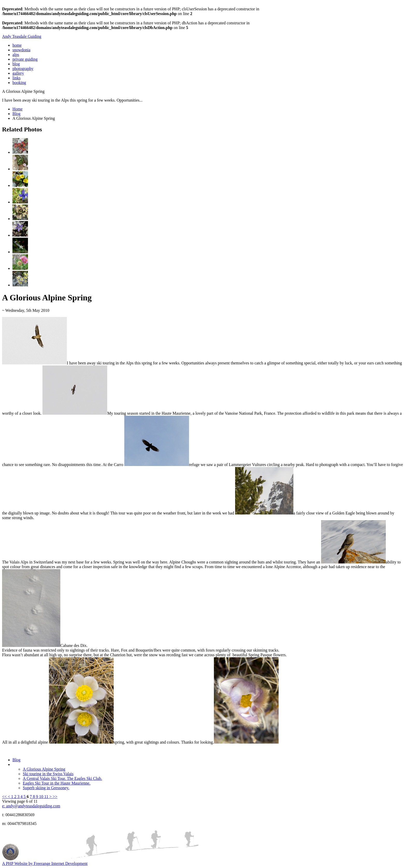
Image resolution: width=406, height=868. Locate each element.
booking (19, 83)
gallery (18, 73)
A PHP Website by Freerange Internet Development (45, 863)
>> (55, 797)
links (16, 78)
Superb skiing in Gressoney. (46, 788)
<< (5, 797)
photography (23, 69)
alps (16, 55)
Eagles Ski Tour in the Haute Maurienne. (57, 783)
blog (16, 64)
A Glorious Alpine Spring (44, 769)
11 (47, 797)
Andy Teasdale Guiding (22, 36)
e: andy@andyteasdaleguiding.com (31, 806)
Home (17, 109)
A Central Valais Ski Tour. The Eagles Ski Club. (62, 778)
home (17, 45)
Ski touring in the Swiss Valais (48, 774)
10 (42, 797)
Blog (16, 114)
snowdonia (21, 50)
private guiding (25, 59)
